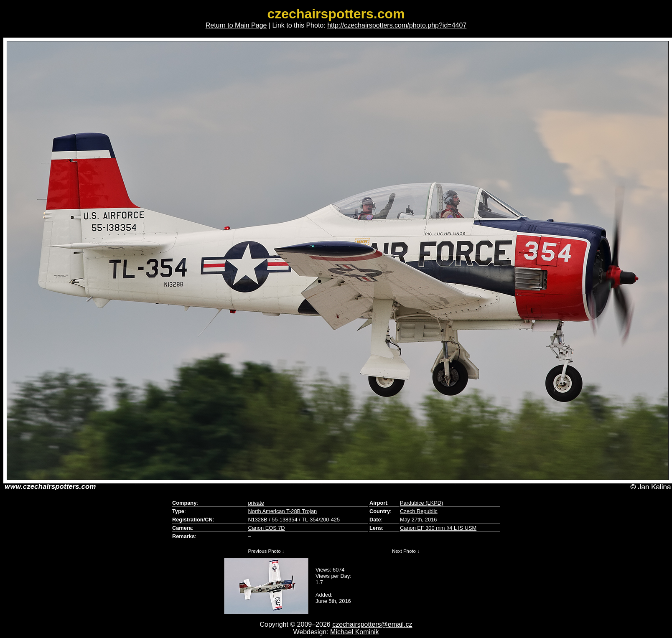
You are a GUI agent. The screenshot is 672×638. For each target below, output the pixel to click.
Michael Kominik (354, 632)
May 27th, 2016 (418, 520)
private (256, 503)
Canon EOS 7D (266, 528)
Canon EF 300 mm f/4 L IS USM (438, 528)
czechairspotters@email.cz (372, 624)
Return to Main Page (236, 25)
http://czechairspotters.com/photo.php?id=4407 (397, 25)
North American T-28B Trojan (282, 511)
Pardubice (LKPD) (421, 503)
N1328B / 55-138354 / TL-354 (283, 520)
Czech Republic (419, 511)
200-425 (330, 520)
